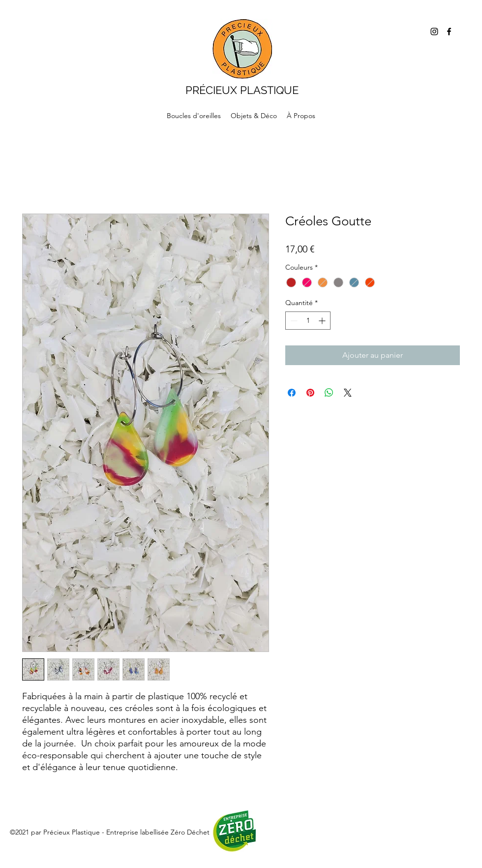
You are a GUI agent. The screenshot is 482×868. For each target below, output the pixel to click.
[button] (254, 116)
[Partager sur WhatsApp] (329, 393)
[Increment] (323, 321)
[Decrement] (293, 321)
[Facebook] (449, 31)
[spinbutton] (308, 321)
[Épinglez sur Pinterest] (310, 393)
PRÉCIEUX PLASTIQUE (242, 90)
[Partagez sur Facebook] (292, 393)
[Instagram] (434, 31)
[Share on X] (348, 393)
